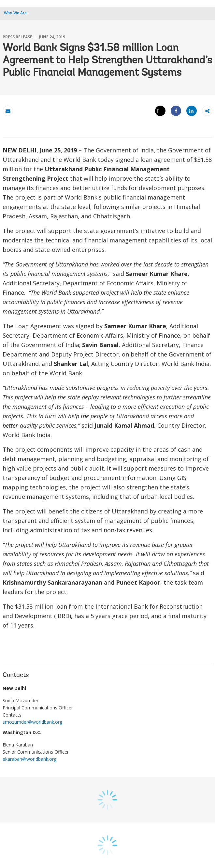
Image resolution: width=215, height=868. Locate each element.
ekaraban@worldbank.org (29, 759)
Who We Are (15, 13)
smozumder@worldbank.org (32, 722)
